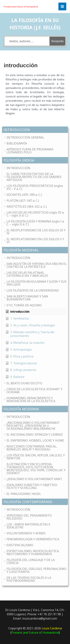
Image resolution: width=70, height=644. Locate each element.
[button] (35, 130)
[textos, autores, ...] (27, 41)
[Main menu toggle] (62, 7)
